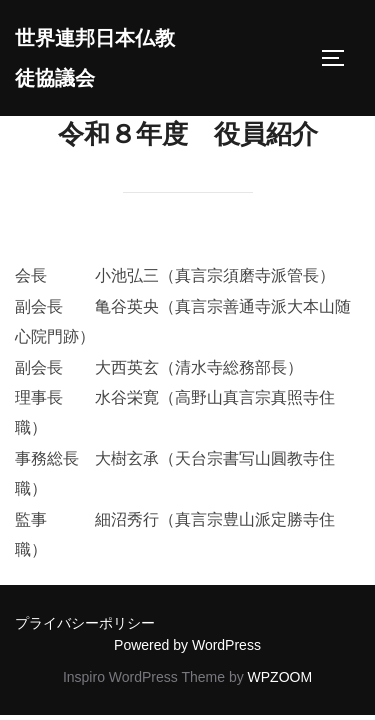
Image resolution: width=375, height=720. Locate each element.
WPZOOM (280, 677)
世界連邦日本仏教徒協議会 (95, 58)
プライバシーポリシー (85, 623)
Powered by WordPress (187, 645)
